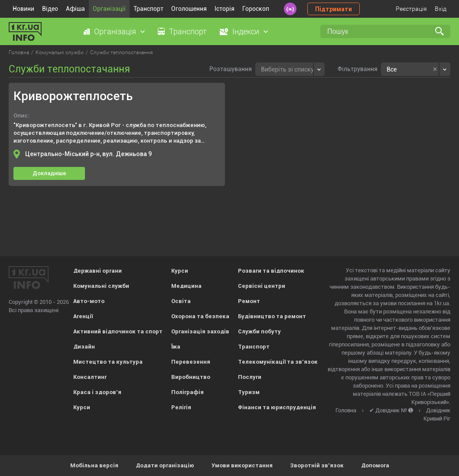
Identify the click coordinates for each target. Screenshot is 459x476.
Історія (225, 9)
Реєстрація (411, 9)
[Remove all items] (435, 69)
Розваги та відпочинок (271, 271)
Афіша (75, 9)
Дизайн (84, 347)
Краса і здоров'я (97, 392)
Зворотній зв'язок (317, 465)
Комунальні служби (101, 286)
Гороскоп (256, 9)
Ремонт (249, 301)
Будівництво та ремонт (272, 316)
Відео (50, 9)
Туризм (249, 392)
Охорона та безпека (200, 316)
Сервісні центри (262, 286)
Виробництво (191, 377)
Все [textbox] (392, 69)
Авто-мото (89, 301)
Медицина (186, 286)
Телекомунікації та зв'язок (278, 362)
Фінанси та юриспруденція (277, 407)
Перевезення (191, 362)
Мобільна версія (94, 465)
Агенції (83, 316)
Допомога (375, 465)
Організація (115, 31)
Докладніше (49, 173)
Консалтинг (90, 377)
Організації (109, 9)
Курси (82, 407)
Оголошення (189, 9)
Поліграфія (187, 392)
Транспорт (148, 9)
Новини (23, 9)
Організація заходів (200, 331)
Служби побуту (259, 331)
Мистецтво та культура (108, 362)
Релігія (181, 407)
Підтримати (334, 9)
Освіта (181, 301)
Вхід (441, 9)
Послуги (250, 377)
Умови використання (242, 465)
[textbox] (287, 68)
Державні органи (98, 271)
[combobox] (290, 69)
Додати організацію (165, 465)
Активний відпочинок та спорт (118, 331)
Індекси (246, 31)
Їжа (176, 347)
